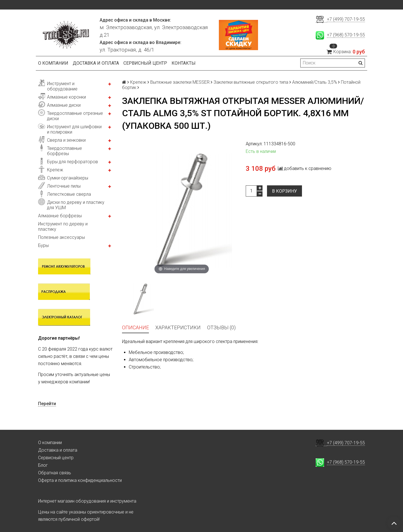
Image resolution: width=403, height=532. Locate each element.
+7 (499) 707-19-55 (346, 19)
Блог (43, 465)
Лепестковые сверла (69, 194)
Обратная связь (55, 473)
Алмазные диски (64, 105)
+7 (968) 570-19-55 (346, 35)
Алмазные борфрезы (60, 216)
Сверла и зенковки (66, 140)
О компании (53, 63)
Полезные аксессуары (61, 237)
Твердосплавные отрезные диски (75, 116)
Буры (43, 245)
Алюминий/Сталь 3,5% (315, 82)
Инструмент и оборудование (62, 86)
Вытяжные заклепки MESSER (180, 82)
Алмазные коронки (66, 97)
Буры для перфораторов (72, 162)
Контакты (184, 63)
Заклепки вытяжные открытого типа (251, 82)
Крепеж (55, 170)
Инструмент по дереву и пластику (63, 227)
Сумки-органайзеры (68, 178)
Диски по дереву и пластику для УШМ (76, 205)
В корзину (284, 191)
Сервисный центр (145, 63)
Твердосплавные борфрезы (65, 151)
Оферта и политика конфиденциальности (80, 480)
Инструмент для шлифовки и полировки (74, 129)
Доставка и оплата (96, 63)
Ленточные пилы (64, 186)
